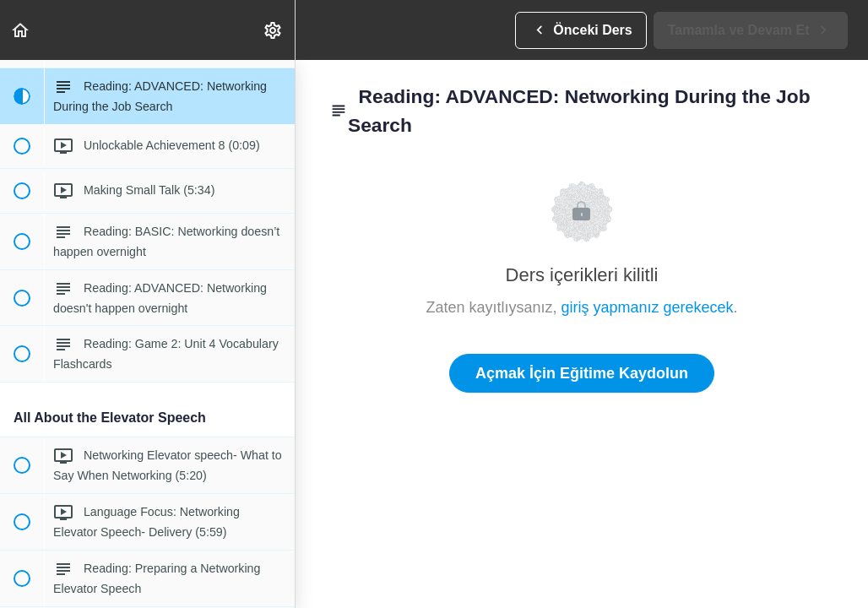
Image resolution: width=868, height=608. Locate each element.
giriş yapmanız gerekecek (647, 307)
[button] (21, 30)
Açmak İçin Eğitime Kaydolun (582, 373)
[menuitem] (274, 30)
